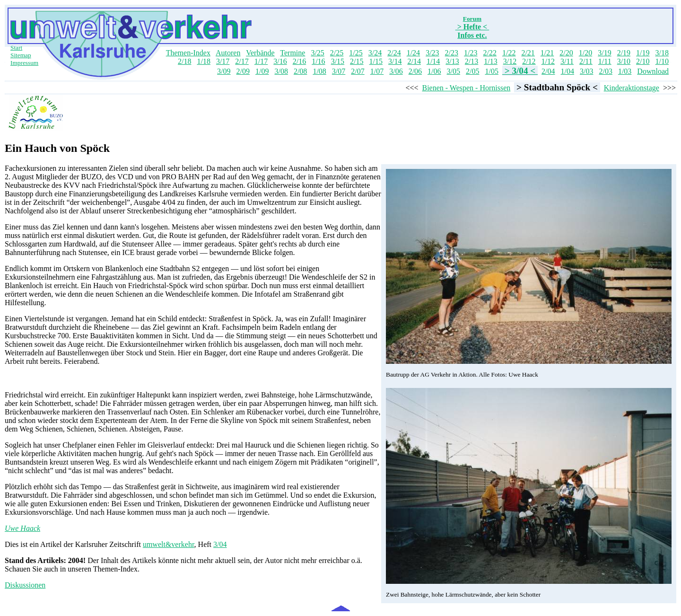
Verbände (260, 53)
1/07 (377, 71)
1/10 (662, 61)
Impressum (24, 63)
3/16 (280, 61)
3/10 (624, 61)
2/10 (643, 61)
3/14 (395, 61)
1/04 (567, 71)
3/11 (567, 61)
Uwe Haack (22, 528)
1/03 (625, 71)
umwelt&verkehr (169, 544)
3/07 (339, 71)
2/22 (489, 53)
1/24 (413, 53)
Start (16, 48)
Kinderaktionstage (632, 88)
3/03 (586, 71)
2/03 (605, 71)
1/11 (605, 61)
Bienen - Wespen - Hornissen (466, 88)
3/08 (281, 71)
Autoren (228, 53)
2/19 (624, 53)
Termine (292, 53)
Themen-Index (188, 53)
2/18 (184, 61)
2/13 (471, 61)
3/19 (604, 53)
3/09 (224, 71)
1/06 (434, 71)
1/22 (509, 53)
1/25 (356, 53)
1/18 (203, 61)
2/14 (414, 61)
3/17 (223, 61)
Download (653, 71)
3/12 (510, 61)
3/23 (432, 53)
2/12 (529, 61)
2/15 (357, 61)
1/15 (376, 61)
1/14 (433, 61)
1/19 (643, 53)
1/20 (585, 53)
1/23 (471, 53)
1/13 (490, 61)
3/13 (452, 61)
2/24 (394, 53)
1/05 (491, 71)
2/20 (566, 53)
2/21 (528, 53)
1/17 (261, 61)
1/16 (318, 61)
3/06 (396, 71)
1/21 (547, 53)
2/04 (548, 71)
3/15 (338, 61)
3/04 (220, 544)
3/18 (662, 53)
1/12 (548, 61)
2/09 (243, 71)
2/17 (242, 61)
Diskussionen (25, 585)
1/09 (262, 71)
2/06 (415, 71)
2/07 (358, 71)
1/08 (319, 71)
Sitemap (21, 55)
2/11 (586, 61)
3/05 (454, 71)
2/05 (472, 71)
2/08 (300, 71)
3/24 (375, 53)
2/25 (337, 53)
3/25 (317, 53)
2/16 (299, 61)
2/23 (452, 53)
